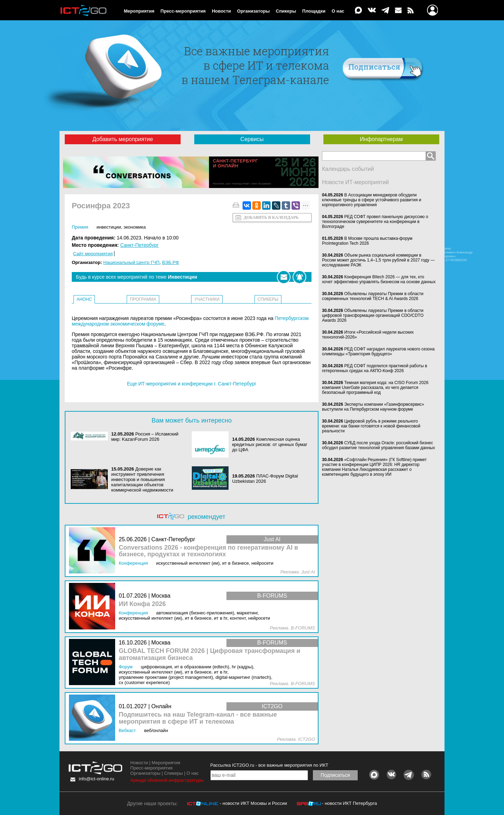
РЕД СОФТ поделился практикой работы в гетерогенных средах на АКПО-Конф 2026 (374, 368)
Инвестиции (109, 227)
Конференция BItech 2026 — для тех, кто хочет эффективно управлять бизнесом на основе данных (379, 279)
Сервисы (252, 139)
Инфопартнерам (381, 139)
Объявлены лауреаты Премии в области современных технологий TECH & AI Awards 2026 (373, 296)
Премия (80, 227)
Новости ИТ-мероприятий (355, 182)
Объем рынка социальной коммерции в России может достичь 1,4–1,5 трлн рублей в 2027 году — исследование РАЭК (378, 260)
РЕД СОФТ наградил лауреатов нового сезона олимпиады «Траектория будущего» (378, 351)
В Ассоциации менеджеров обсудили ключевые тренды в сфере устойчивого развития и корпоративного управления (372, 200)
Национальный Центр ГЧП (131, 262)
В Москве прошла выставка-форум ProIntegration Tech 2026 (367, 241)
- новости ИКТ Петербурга (349, 803)
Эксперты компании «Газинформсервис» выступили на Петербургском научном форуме (373, 407)
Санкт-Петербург (139, 245)
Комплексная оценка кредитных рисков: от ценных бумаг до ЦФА (270, 444)
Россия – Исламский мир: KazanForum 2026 (145, 437)
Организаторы (253, 11)
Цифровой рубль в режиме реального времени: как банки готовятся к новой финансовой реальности (371, 426)
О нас (338, 11)
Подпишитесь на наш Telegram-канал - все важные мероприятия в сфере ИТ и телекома (198, 718)
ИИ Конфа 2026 (142, 604)
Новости (221, 11)
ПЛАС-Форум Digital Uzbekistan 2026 (265, 479)
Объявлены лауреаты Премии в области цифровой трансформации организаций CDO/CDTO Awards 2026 (373, 315)
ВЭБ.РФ (171, 262)
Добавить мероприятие (123, 139)
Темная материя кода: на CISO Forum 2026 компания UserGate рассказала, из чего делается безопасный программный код (375, 388)
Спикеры (286, 11)
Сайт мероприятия (93, 254)
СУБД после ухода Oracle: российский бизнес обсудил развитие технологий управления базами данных (379, 445)
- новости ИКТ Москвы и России (253, 803)
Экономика (135, 227)
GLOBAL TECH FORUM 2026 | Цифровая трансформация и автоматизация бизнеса (209, 654)
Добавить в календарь (271, 217)
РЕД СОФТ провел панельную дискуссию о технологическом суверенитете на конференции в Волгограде (375, 222)
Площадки (314, 11)
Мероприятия (139, 11)
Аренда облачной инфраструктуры (167, 780)
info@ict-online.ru (96, 779)
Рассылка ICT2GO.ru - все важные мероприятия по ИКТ (269, 765)
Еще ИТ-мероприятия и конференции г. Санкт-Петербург (192, 384)
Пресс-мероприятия (183, 11)
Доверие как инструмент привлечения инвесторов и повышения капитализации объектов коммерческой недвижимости (142, 479)
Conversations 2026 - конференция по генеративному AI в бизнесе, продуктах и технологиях (208, 551)
